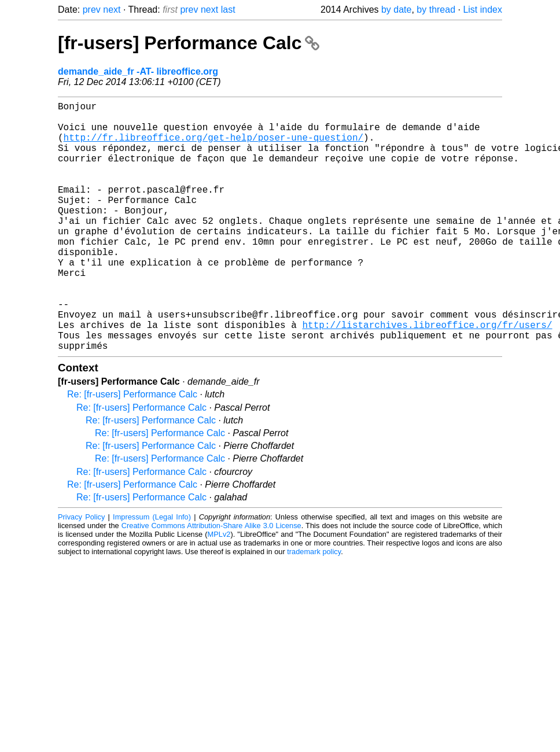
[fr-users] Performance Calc (189, 43)
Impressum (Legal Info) (152, 572)
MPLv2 (219, 590)
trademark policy (314, 607)
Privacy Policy (81, 572)
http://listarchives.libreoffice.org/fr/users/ (427, 375)
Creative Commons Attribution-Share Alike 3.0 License (211, 581)
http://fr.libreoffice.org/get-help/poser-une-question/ (213, 146)
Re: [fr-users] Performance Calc (132, 450)
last (228, 10)
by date (396, 10)
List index (482, 10)
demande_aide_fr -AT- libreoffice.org (138, 71)
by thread (436, 10)
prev (92, 10)
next (112, 10)
